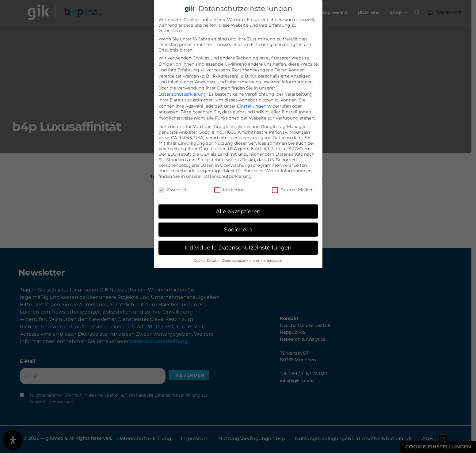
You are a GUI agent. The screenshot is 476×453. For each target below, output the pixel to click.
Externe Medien (293, 190)
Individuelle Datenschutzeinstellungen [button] (238, 247)
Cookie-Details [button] (206, 261)
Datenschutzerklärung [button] (241, 261)
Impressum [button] (273, 261)
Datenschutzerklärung (183, 94)
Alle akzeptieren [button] (238, 211)
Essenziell (173, 190)
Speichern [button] (238, 229)
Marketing (230, 190)
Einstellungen (252, 106)
